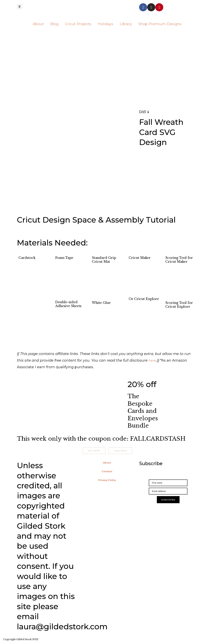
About (38, 24)
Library (126, 24)
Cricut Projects (78, 24)
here (152, 360)
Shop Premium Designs (160, 24)
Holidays (105, 24)
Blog (54, 24)
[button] (20, 7)
